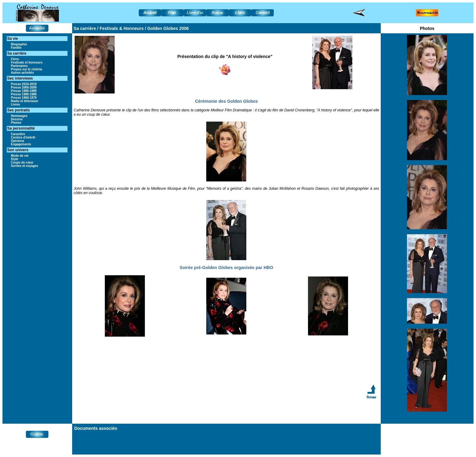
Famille (16, 48)
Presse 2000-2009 (24, 87)
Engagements (21, 144)
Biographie (19, 44)
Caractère (18, 134)
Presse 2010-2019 (24, 84)
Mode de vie (20, 156)
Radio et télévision (24, 101)
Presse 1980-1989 (24, 94)
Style (14, 159)
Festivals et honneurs (27, 62)
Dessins (17, 119)
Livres (15, 104)
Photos (16, 123)
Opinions (17, 141)
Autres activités (22, 73)
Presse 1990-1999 (24, 91)
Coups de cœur (22, 162)
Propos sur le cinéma (26, 69)
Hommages (19, 116)
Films (15, 59)
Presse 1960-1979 (24, 98)
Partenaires (19, 66)
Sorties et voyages (24, 166)
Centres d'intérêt (23, 137)
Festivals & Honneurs (122, 28)
